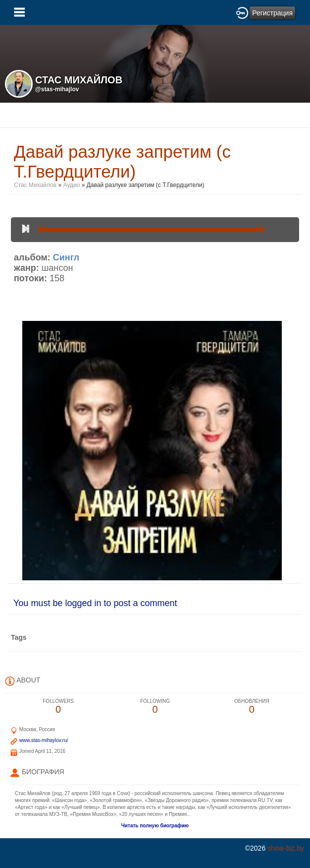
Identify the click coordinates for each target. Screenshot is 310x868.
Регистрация (272, 13)
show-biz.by (286, 848)
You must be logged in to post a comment (95, 603)
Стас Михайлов (35, 185)
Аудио (72, 185)
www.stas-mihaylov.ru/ (44, 740)
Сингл (66, 257)
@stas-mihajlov (57, 89)
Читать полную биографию (155, 826)
